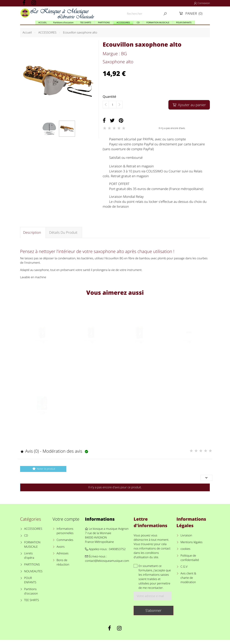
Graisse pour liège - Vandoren (188, 346)
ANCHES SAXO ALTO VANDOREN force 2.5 (139, 346)
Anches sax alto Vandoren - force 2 (91, 346)
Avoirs (61, 551)
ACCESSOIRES (33, 533)
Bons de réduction (63, 566)
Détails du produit (65, 233)
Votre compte (66, 523)
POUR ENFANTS (30, 584)
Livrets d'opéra (29, 560)
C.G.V (184, 571)
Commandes (65, 544)
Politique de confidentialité (190, 562)
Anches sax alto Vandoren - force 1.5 (42, 346)
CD (26, 540)
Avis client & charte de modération (188, 582)
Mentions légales (192, 546)
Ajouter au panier (189, 105)
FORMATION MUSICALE (32, 548)
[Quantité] (113, 105)
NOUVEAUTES (33, 575)
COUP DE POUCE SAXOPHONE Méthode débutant (42, 419)
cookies (185, 553)
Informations (100, 523)
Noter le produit (43, 473)
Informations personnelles (65, 535)
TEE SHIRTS (32, 604)
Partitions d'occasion (31, 595)
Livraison (186, 539)
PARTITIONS (32, 569)
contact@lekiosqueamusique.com (107, 565)
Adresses (63, 557)
